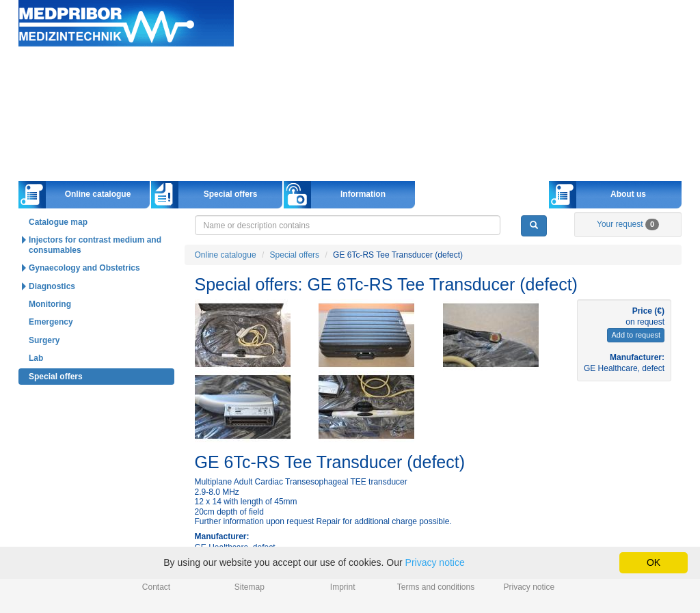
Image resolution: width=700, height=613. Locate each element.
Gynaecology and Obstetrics (84, 268)
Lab (36, 358)
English (559, 37)
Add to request (636, 335)
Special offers (231, 194)
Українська (661, 37)
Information (363, 194)
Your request (628, 224)
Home (126, 24)
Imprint (343, 587)
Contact (156, 587)
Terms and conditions (436, 587)
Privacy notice (529, 587)
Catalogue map (58, 222)
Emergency (51, 322)
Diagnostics (52, 286)
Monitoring (50, 304)
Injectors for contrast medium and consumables (95, 245)
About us (628, 194)
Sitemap (250, 587)
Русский (609, 37)
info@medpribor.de (650, 23)
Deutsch (509, 37)
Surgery (44, 340)
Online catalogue (98, 194)
